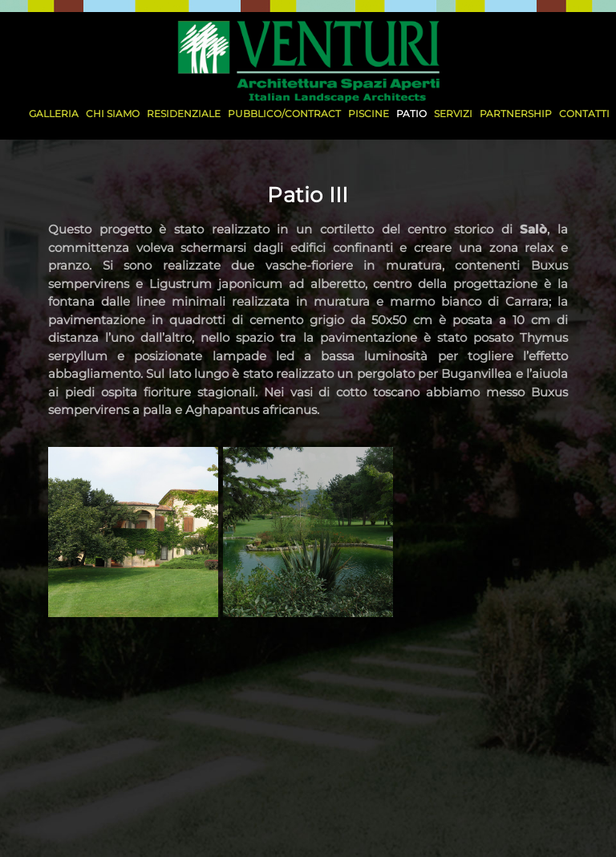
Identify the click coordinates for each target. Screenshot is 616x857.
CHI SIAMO (113, 114)
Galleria (54, 114)
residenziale (184, 114)
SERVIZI (453, 114)
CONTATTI (584, 114)
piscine (369, 114)
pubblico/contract (284, 114)
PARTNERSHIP (516, 114)
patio (411, 114)
